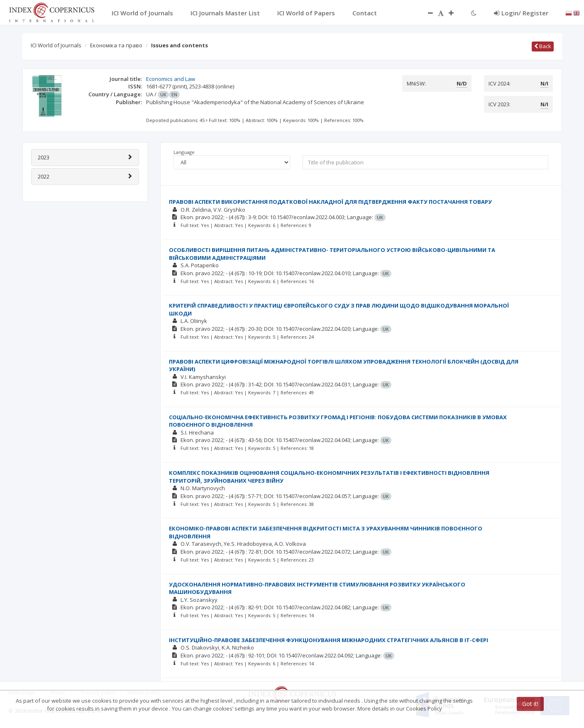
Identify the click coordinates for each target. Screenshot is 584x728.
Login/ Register (521, 13)
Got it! (530, 704)
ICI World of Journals (56, 45)
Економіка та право (116, 45)
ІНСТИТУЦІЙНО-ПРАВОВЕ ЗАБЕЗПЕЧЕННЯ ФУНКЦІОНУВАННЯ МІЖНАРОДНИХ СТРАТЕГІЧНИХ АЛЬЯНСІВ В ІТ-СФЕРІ (329, 640)
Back (543, 46)
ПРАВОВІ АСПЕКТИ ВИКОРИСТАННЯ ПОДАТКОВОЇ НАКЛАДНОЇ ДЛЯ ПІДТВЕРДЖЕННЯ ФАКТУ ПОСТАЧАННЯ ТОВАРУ (330, 202)
